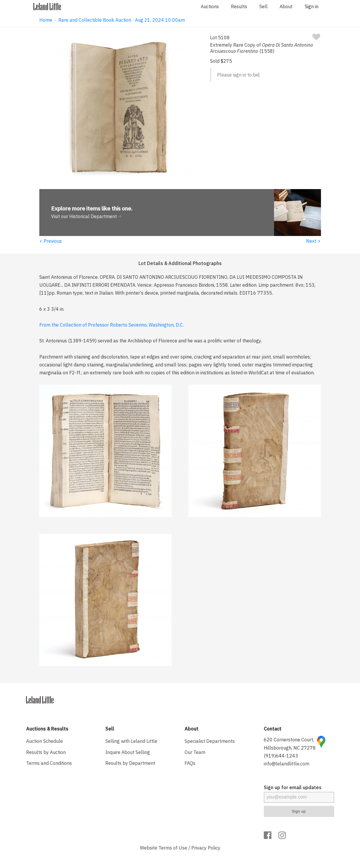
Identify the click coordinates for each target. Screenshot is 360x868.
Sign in (312, 6)
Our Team (195, 752)
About (286, 6)
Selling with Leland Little (131, 741)
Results (239, 6)
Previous (51, 241)
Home (46, 20)
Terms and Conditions (49, 763)
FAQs (190, 763)
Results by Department (130, 763)
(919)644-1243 (281, 756)
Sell (263, 6)
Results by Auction (46, 752)
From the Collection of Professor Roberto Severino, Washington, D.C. (111, 325)
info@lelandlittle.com (287, 764)
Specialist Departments (210, 741)
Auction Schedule (44, 741)
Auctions (210, 6)
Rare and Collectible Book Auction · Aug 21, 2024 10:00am (122, 20)
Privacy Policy (206, 848)
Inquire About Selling (128, 752)
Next (313, 241)
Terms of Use (173, 848)
